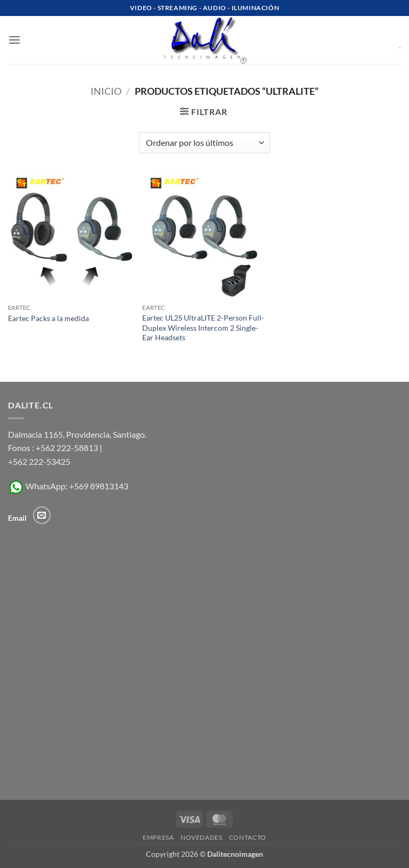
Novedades (202, 837)
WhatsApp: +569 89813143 (68, 486)
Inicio (106, 91)
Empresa (158, 837)
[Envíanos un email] (42, 515)
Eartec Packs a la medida (48, 318)
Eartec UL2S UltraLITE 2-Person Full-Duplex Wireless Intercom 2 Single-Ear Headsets (203, 327)
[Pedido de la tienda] (204, 143)
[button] (14, 40)
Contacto (248, 837)
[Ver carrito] (392, 40)
